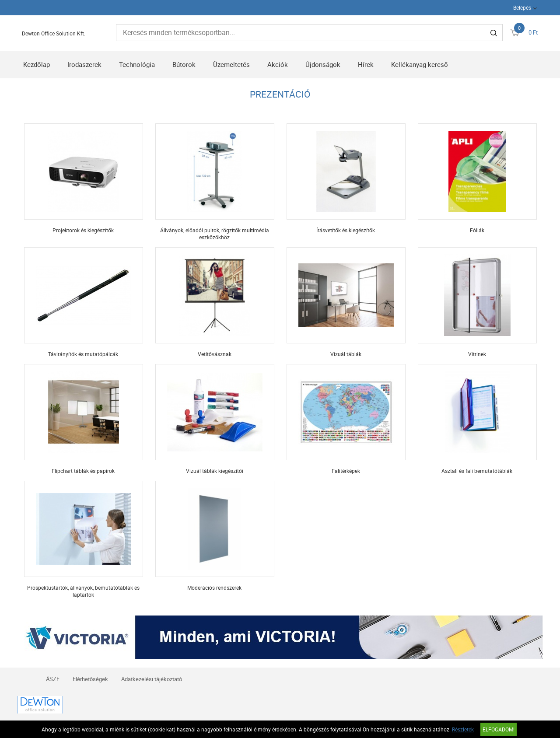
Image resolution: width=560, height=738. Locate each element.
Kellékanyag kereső (420, 64)
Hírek (366, 64)
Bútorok (184, 64)
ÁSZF (53, 679)
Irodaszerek (84, 64)
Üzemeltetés (231, 64)
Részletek (463, 729)
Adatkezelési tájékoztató (152, 679)
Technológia (137, 64)
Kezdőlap (37, 64)
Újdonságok (323, 64)
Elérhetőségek (90, 679)
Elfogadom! (499, 729)
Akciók (278, 64)
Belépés (522, 7)
